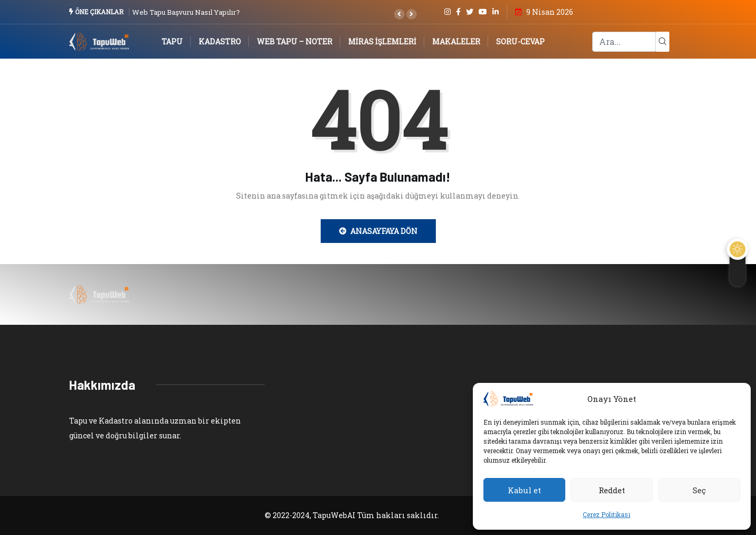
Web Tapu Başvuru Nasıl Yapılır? (186, 12)
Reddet (612, 490)
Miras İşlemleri (382, 41)
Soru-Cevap (520, 41)
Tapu (172, 41)
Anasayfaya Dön (378, 231)
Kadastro (220, 41)
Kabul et (524, 490)
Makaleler (456, 41)
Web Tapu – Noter (295, 41)
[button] (399, 14)
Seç (699, 490)
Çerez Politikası (606, 514)
